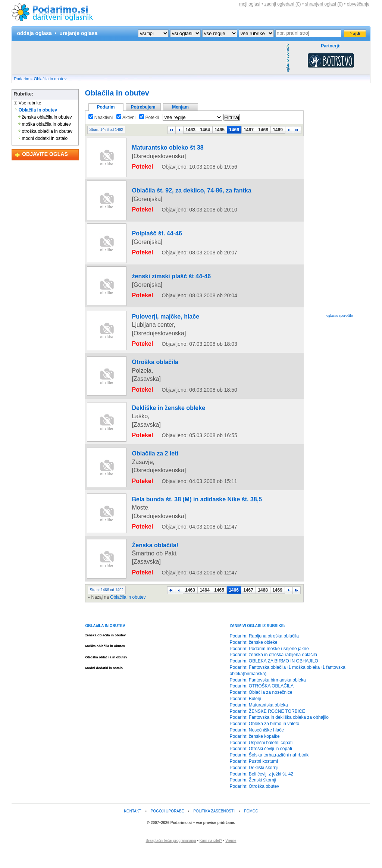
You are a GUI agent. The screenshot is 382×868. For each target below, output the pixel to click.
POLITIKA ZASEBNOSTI (214, 830)
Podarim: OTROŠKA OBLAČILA (262, 705)
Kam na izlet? (211, 859)
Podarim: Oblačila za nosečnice (261, 711)
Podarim (22, 79)
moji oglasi (250, 4)
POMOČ (251, 830)
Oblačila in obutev (50, 79)
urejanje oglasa (78, 33)
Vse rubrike (28, 103)
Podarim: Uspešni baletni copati (261, 761)
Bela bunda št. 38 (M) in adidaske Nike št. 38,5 (177, 527)
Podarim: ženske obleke (254, 661)
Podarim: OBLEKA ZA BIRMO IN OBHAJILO (274, 680)
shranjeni (324, 4)
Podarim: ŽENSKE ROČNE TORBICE (267, 730)
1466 (234, 130)
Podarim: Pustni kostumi (254, 780)
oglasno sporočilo (340, 315)
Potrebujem (143, 107)
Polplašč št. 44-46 (147, 239)
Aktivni (126, 117)
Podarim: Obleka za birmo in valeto (265, 742)
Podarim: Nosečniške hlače (257, 749)
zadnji (283, 4)
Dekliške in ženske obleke (156, 441)
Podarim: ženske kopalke (255, 755)
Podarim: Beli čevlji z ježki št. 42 (262, 792)
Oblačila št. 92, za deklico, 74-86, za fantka (173, 196)
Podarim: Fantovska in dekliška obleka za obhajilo (279, 736)
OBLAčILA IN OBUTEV (105, 644)
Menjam (180, 107)
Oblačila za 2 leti (146, 484)
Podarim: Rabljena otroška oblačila (264, 655)
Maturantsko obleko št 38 (155, 153)
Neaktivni (101, 117)
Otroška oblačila (146, 398)
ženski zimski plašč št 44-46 (158, 282)
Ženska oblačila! (146, 570)
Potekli (149, 117)
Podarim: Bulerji (246, 717)
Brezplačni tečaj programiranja (171, 859)
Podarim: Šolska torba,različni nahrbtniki (270, 774)
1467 (249, 130)
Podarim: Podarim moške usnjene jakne (269, 667)
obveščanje (358, 4)
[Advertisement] (148, 58)
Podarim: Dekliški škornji (254, 786)
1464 (205, 130)
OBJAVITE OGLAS (45, 154)
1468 (263, 130)
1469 (278, 130)
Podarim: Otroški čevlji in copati (261, 767)
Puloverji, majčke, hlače (154, 322)
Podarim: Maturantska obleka (259, 723)
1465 (220, 130)
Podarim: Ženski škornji (253, 799)
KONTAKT (132, 830)
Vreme (231, 859)
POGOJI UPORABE (167, 830)
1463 (190, 130)
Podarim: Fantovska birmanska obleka (268, 698)
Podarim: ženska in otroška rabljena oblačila (274, 673)
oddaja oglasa (35, 33)
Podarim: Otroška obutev (255, 805)
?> (185, 33)
